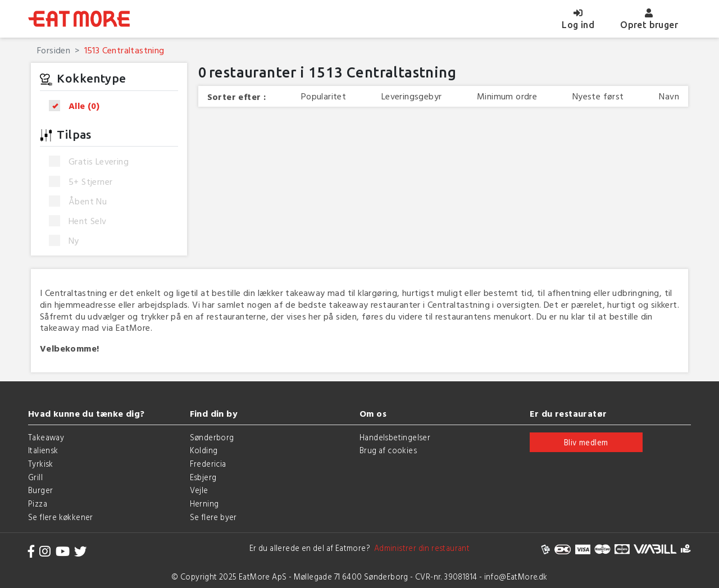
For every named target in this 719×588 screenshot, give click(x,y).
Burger (40, 490)
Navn (669, 96)
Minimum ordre (507, 96)
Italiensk (43, 450)
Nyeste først (598, 96)
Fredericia (208, 464)
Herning (204, 503)
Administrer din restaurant (420, 548)
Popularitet (324, 96)
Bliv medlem (586, 442)
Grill (35, 477)
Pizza (38, 503)
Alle (78, 106)
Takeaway (46, 437)
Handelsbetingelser (395, 437)
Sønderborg (212, 437)
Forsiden (54, 50)
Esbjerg (203, 477)
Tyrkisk (41, 464)
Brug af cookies (388, 450)
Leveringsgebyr (412, 96)
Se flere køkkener (61, 517)
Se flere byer (213, 517)
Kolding (204, 450)
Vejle (199, 490)
